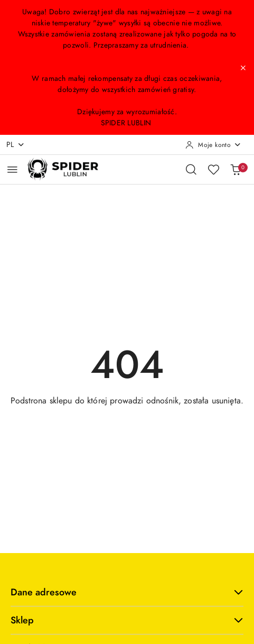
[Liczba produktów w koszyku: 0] (236, 169)
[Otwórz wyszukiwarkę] (191, 169)
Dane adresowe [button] (127, 592)
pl (16, 145)
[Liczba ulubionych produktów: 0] (213, 169)
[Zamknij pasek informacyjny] (243, 68)
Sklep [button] (127, 620)
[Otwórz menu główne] (12, 169)
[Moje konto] (213, 145)
